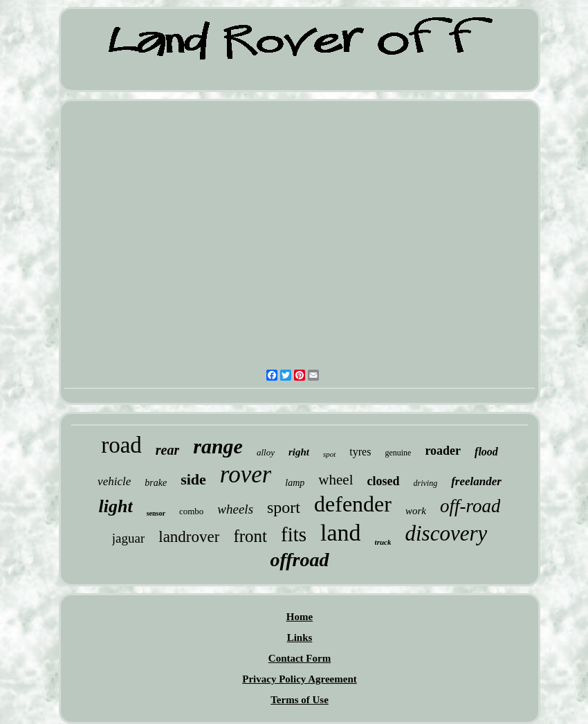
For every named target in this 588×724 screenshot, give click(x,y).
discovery (446, 533)
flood (486, 452)
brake (156, 483)
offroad (299, 560)
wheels (235, 509)
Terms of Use (300, 700)
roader (443, 451)
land (341, 533)
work (416, 511)
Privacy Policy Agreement (300, 679)
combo (191, 511)
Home (300, 617)
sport (284, 507)
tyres (360, 452)
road (121, 445)
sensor (156, 513)
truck (383, 542)
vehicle (114, 481)
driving (426, 483)
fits (294, 534)
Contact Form (300, 658)
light (116, 506)
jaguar (128, 538)
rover (246, 474)
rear (167, 450)
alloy (266, 452)
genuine (398, 453)
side (193, 479)
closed (384, 481)
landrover (189, 537)
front (250, 536)
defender (353, 504)
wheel (336, 480)
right (299, 452)
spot (329, 454)
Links (300, 637)
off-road (470, 506)
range (218, 446)
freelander (476, 481)
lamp (295, 483)
